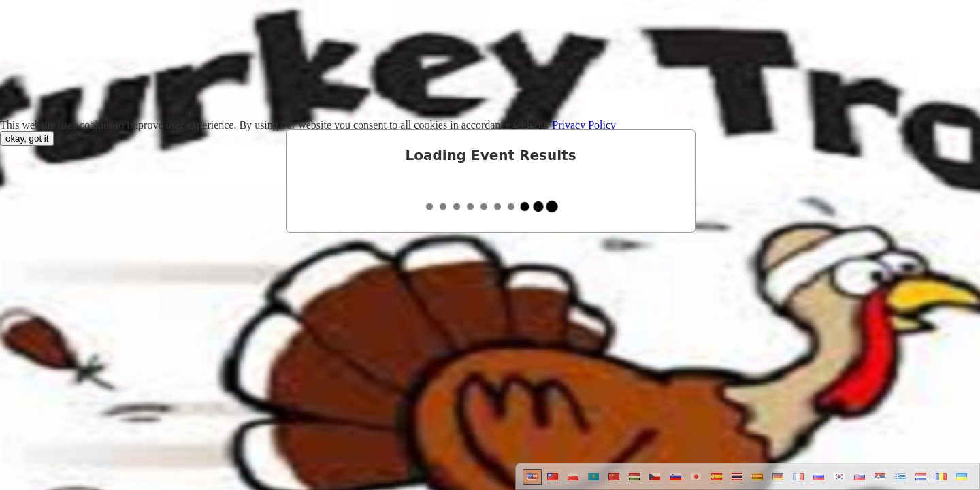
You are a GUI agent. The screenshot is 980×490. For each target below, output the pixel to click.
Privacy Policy (584, 125)
